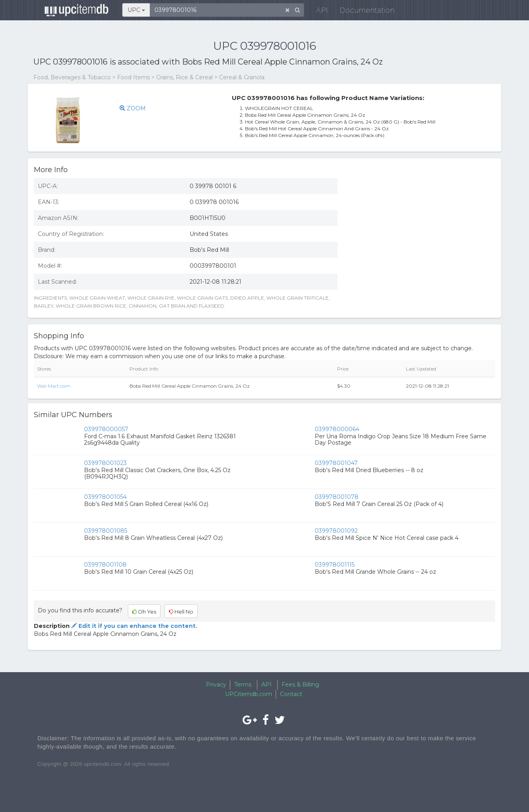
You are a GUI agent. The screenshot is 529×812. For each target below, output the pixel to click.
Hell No (181, 612)
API (317, 12)
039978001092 (336, 531)
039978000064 (337, 429)
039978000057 (106, 429)
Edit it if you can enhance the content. (133, 626)
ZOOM (133, 108)
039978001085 (106, 531)
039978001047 (336, 463)
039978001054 (105, 497)
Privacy (216, 685)
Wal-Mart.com (54, 386)
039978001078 (337, 497)
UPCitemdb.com (249, 694)
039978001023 (105, 463)
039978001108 (105, 565)
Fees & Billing (300, 685)
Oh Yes (144, 612)
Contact (291, 694)
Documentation (362, 12)
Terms (243, 685)
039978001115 (335, 565)
